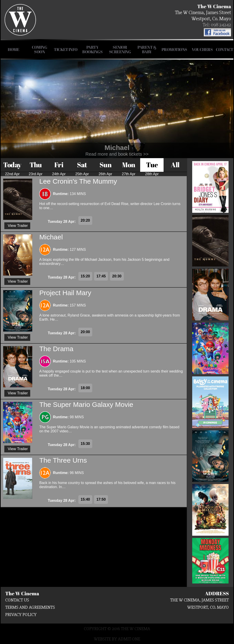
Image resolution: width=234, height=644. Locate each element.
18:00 (85, 388)
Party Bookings (92, 49)
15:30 (85, 444)
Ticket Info (66, 49)
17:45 (101, 276)
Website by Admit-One (117, 639)
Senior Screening (120, 49)
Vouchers (202, 49)
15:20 (85, 276)
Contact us (17, 600)
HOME (13, 49)
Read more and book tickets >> (117, 154)
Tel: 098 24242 (217, 25)
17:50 (101, 499)
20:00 (85, 332)
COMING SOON (39, 49)
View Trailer (18, 226)
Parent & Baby (147, 49)
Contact (225, 49)
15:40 (85, 499)
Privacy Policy (21, 615)
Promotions (174, 49)
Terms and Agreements (30, 607)
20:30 (117, 276)
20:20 (85, 220)
